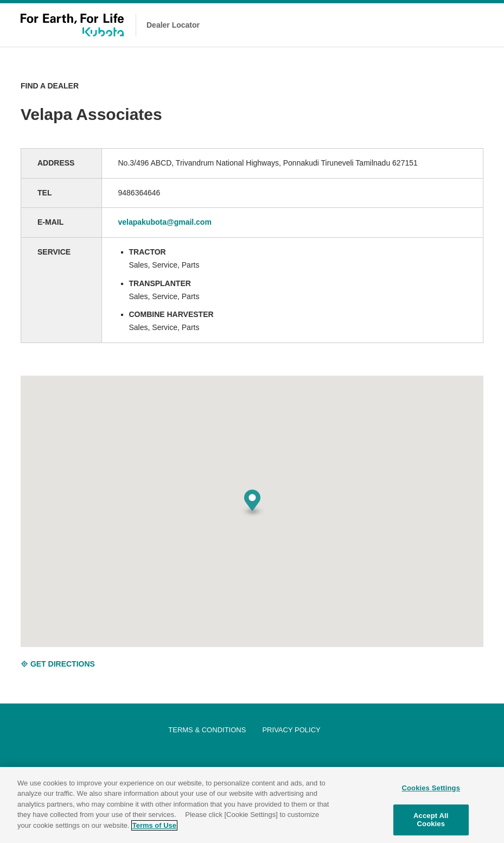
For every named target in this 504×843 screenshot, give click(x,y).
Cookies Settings (431, 790)
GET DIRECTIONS (58, 664)
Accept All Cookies (431, 822)
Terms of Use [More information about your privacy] (154, 827)
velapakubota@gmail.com (165, 222)
